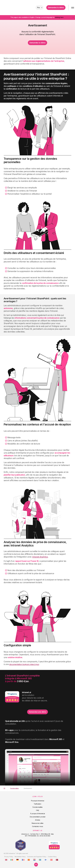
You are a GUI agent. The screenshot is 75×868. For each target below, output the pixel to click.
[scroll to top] (36, 865)
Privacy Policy (9, 857)
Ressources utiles (37, 823)
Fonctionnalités (37, 807)
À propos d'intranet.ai (37, 814)
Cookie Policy (52, 857)
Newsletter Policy (20, 857)
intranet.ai (14, 8)
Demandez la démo (56, 8)
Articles (37, 820)
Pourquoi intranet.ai (37, 801)
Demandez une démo (37, 712)
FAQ (37, 810)
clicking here (59, 17)
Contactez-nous (37, 826)
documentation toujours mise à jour (24, 664)
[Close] (73, 17)
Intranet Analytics (40, 557)
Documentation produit (37, 817)
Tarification (37, 804)
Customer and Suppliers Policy (37, 857)
